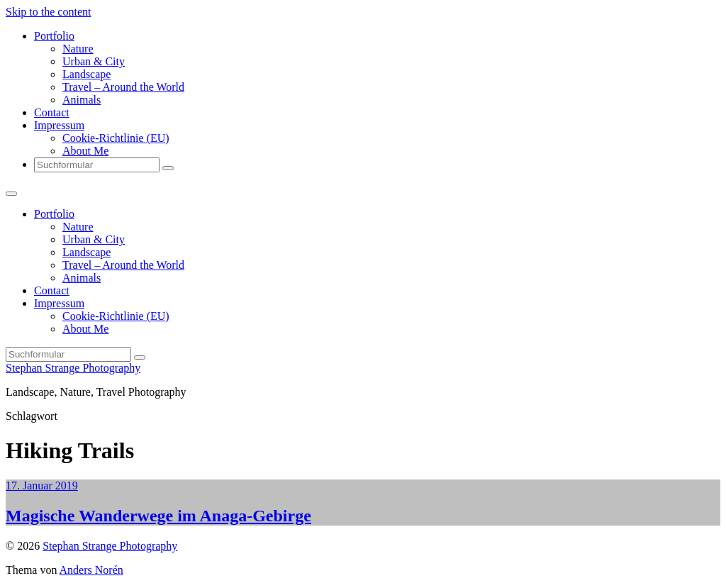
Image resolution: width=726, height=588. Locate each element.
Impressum (59, 125)
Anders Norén (91, 570)
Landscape (86, 74)
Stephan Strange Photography (73, 368)
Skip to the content (48, 12)
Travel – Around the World (123, 87)
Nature (78, 49)
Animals (82, 100)
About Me (85, 151)
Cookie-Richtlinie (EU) (116, 138)
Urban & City (94, 61)
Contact (52, 112)
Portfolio (54, 36)
